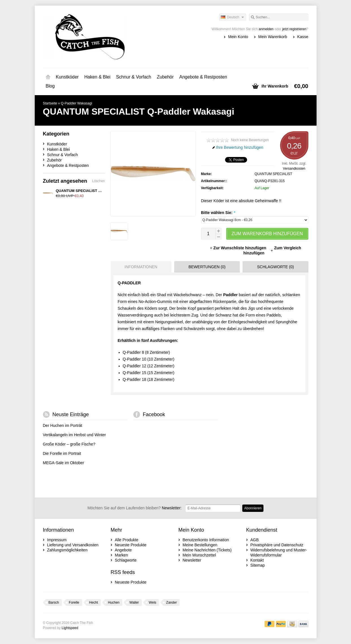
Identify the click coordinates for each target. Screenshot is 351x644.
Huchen (114, 602)
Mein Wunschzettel (199, 555)
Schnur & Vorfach (134, 77)
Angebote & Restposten (203, 77)
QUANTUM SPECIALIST (273, 174)
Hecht (94, 602)
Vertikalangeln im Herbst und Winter (74, 435)
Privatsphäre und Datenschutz (277, 545)
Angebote (123, 550)
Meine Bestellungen (200, 545)
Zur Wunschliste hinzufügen (238, 248)
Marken (122, 555)
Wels (152, 602)
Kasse (303, 37)
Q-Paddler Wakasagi (77, 103)
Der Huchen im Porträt (63, 425)
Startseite (48, 77)
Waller (134, 602)
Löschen (98, 181)
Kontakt (257, 560)
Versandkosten (294, 169)
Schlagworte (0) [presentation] (275, 267)
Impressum (57, 540)
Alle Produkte (127, 540)
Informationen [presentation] (141, 267)
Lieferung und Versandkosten (73, 545)
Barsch (54, 602)
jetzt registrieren (294, 29)
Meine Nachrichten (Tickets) (207, 550)
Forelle (74, 602)
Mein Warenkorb (273, 37)
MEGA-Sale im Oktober (64, 463)
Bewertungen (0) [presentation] (207, 267)
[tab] (140, 267)
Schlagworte (126, 560)
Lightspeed (70, 628)
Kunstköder (67, 77)
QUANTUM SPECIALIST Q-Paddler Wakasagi (95, 191)
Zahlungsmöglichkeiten (67, 550)
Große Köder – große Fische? (69, 444)
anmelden (266, 29)
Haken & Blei (97, 77)
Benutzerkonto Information (206, 540)
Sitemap (258, 565)
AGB (255, 540)
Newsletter (192, 560)
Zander (171, 602)
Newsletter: (135, 508)
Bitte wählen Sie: (218, 213)
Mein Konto (238, 37)
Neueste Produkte (131, 545)
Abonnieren (253, 508)
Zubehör (165, 77)
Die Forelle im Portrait (62, 453)
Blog (50, 86)
